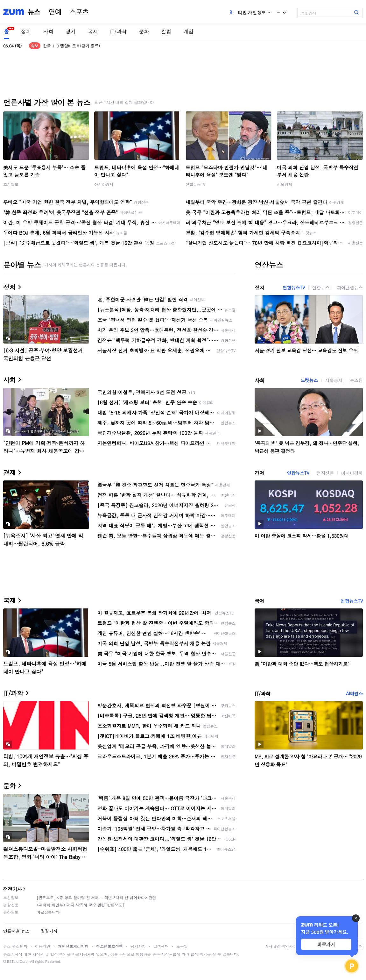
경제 (71, 31)
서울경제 (285, 184)
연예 (55, 12)
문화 (144, 31)
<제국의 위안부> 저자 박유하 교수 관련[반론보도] (80, 905)
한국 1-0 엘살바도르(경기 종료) (71, 46)
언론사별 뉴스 (16, 931)
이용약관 (43, 946)
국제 (93, 31)
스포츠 (79, 12)
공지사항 (138, 946)
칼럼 (166, 31)
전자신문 (325, 473)
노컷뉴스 (309, 380)
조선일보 (11, 184)
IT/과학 (118, 31)
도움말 (182, 946)
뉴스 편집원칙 (15, 946)
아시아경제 (104, 184)
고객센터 (161, 946)
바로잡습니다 (48, 912)
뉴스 (34, 12)
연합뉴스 (321, 288)
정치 (26, 31)
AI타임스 (354, 693)
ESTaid (13, 961)
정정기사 (12, 889)
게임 (188, 31)
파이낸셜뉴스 (350, 288)
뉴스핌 (356, 380)
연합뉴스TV (195, 184)
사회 (48, 31)
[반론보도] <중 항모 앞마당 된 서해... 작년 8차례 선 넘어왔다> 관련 (96, 897)
